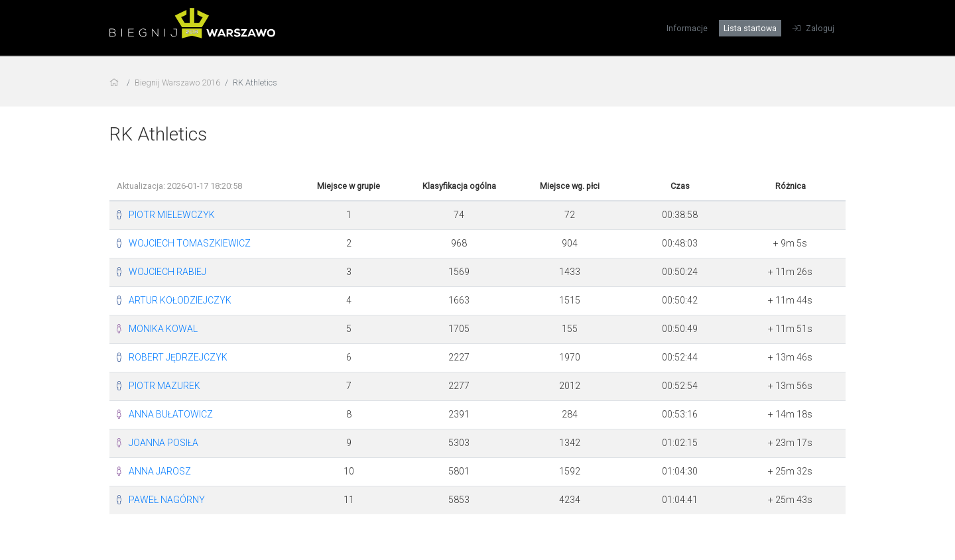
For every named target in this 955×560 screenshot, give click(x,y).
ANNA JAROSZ (160, 471)
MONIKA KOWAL (163, 329)
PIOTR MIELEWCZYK (172, 215)
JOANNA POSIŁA (163, 443)
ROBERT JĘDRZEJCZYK (178, 357)
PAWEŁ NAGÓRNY (167, 500)
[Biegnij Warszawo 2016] (192, 32)
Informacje (687, 28)
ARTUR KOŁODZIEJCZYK (180, 300)
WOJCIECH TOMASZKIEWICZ (190, 243)
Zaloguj (813, 28)
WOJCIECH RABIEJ (167, 272)
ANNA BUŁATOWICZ (171, 414)
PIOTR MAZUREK (164, 386)
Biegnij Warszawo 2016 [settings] (177, 83)
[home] (116, 83)
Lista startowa (750, 28)
